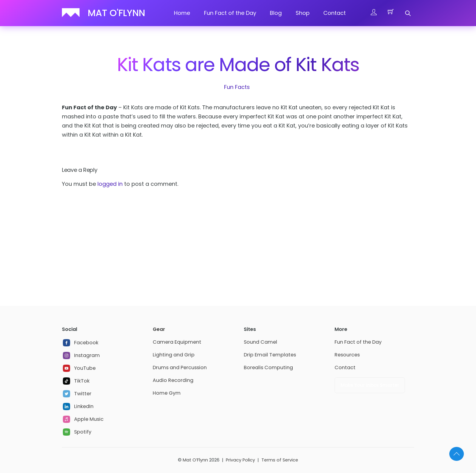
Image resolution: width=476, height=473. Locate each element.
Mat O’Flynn (195, 460)
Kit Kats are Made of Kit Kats (238, 65)
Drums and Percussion (180, 368)
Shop (303, 13)
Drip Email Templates (270, 355)
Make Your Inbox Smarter (370, 385)
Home (182, 13)
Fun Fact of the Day (230, 13)
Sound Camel (260, 342)
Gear (159, 329)
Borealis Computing (268, 368)
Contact (335, 13)
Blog (276, 13)
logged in (110, 184)
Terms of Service (280, 460)
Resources (347, 355)
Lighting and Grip (174, 355)
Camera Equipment (177, 342)
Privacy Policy (240, 460)
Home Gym (167, 393)
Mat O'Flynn (116, 13)
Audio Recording (173, 380)
